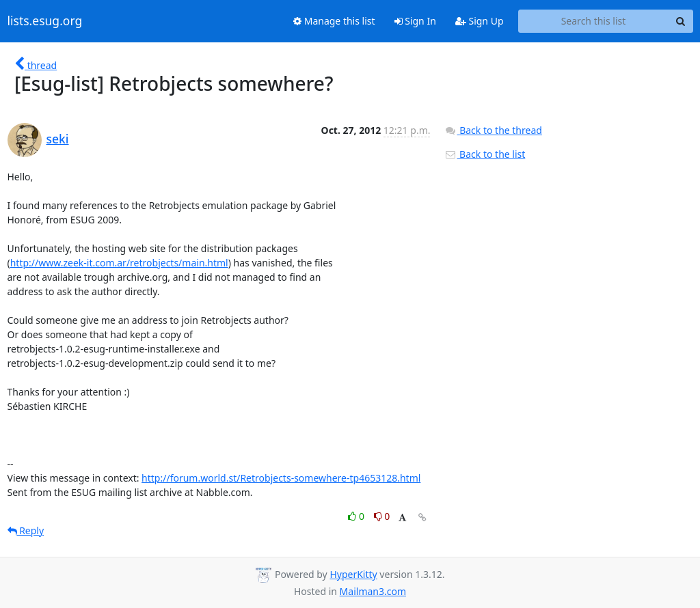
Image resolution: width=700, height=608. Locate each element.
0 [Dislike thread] (382, 516)
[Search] (681, 21)
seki (58, 139)
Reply (26, 530)
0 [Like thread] (357, 516)
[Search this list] (594, 21)
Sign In (415, 21)
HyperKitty (353, 574)
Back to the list (485, 154)
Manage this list (334, 21)
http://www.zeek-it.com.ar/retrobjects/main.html (119, 263)
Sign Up (480, 21)
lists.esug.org (45, 21)
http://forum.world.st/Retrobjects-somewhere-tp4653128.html (281, 478)
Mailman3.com (373, 591)
